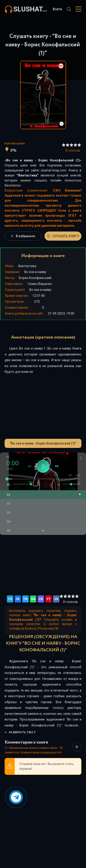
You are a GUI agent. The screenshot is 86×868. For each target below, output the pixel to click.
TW (25, 599)
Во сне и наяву (40, 290)
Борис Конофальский (35, 278)
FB (18, 599)
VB (41, 599)
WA (33, 599)
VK (56, 599)
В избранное (23, 236)
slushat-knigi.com (31, 9)
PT (49, 599)
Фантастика (28, 175)
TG (10, 599)
